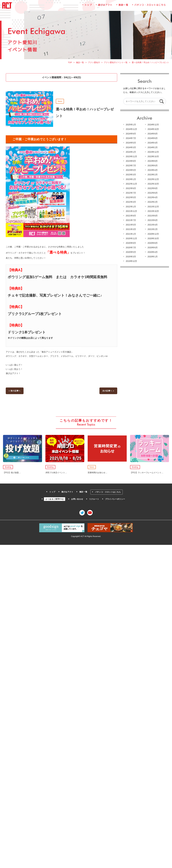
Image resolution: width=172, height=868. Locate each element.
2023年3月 (131, 175)
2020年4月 (152, 252)
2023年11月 (131, 157)
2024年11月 (131, 130)
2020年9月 (131, 243)
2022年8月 (152, 189)
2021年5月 (131, 225)
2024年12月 (153, 125)
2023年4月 (152, 171)
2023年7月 (131, 166)
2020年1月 (152, 257)
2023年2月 (152, 175)
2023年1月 (131, 180)
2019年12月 (131, 261)
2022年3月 (131, 203)
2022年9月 (131, 189)
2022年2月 (152, 203)
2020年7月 (131, 248)
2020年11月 (131, 239)
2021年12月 (153, 207)
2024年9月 (131, 135)
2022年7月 (131, 193)
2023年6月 (152, 166)
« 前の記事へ (15, 390)
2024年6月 (152, 139)
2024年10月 (153, 130)
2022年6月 (152, 193)
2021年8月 (152, 216)
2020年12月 (153, 234)
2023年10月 (153, 157)
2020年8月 (152, 243)
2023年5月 (131, 171)
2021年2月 (152, 230)
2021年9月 (131, 216)
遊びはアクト (105, 7)
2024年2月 (152, 148)
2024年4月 (152, 144)
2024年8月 (152, 135)
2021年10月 (153, 211)
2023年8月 (152, 162)
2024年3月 (131, 148)
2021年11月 (131, 211)
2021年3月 (131, 230)
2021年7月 (131, 220)
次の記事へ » (108, 390)
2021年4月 (152, 225)
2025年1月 (131, 125)
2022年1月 (131, 207)
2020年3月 (131, 257)
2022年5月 (131, 198)
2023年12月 (153, 153)
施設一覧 (123, 7)
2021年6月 (152, 220)
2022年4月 (152, 198)
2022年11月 (131, 184)
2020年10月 (153, 239)
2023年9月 (131, 162)
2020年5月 (131, 252)
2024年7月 (131, 139)
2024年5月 (131, 144)
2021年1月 (131, 234)
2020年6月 (152, 248)
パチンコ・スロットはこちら (150, 7)
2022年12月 (153, 180)
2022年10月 (153, 184)
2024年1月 (131, 153)
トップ (88, 7)
